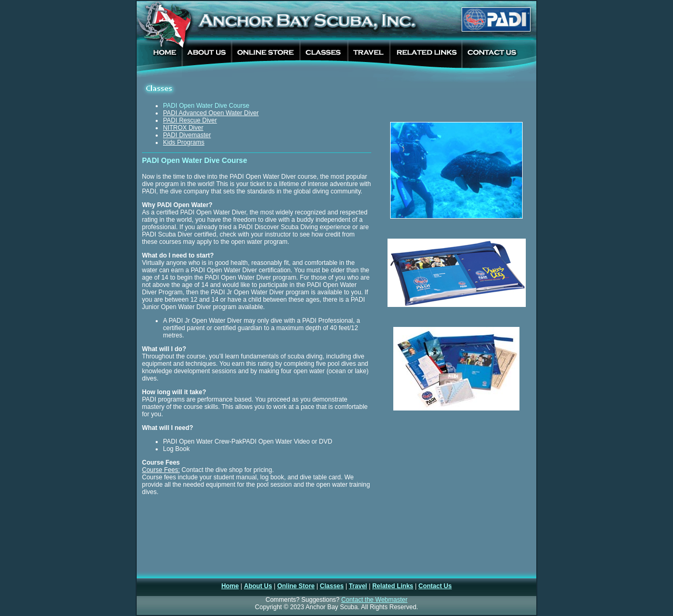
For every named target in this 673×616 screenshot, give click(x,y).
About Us (258, 586)
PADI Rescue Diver (190, 120)
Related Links (393, 586)
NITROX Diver (183, 128)
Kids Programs (184, 142)
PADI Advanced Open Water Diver (211, 113)
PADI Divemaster (187, 135)
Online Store (296, 586)
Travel (358, 586)
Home (230, 586)
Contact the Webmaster (374, 600)
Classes (332, 586)
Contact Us (435, 586)
